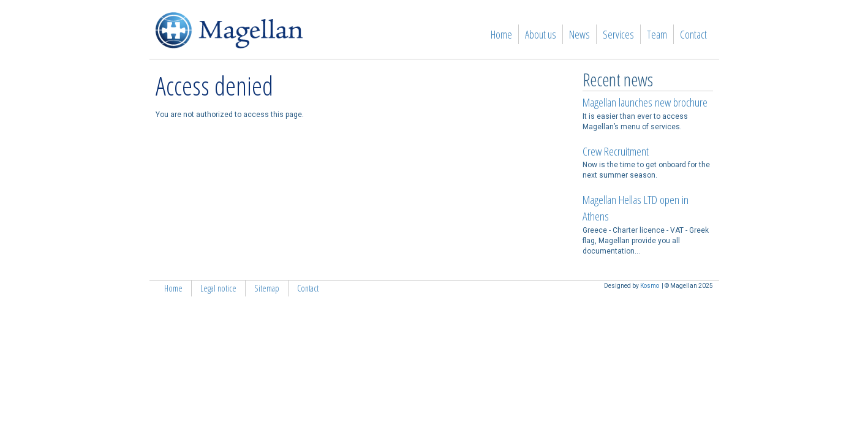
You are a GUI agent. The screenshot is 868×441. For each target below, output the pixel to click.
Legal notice (218, 288)
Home (501, 34)
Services (618, 34)
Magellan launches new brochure (645, 102)
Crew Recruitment (616, 151)
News (579, 34)
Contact (693, 34)
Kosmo (650, 286)
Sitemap (267, 288)
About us (541, 34)
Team (657, 34)
